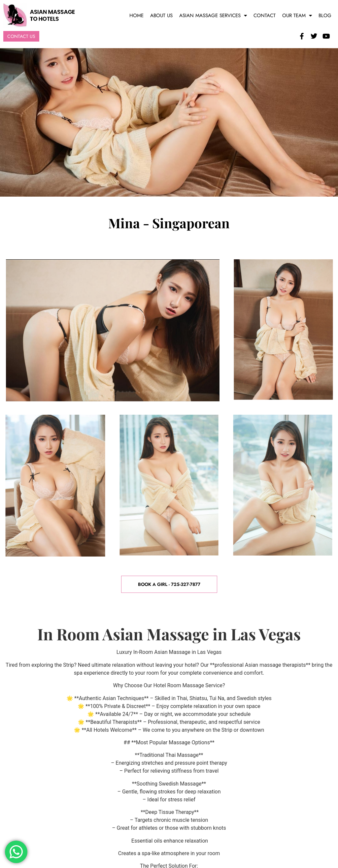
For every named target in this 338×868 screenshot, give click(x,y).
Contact (265, 16)
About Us (161, 16)
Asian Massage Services (213, 16)
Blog (325, 16)
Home (136, 16)
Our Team (297, 16)
